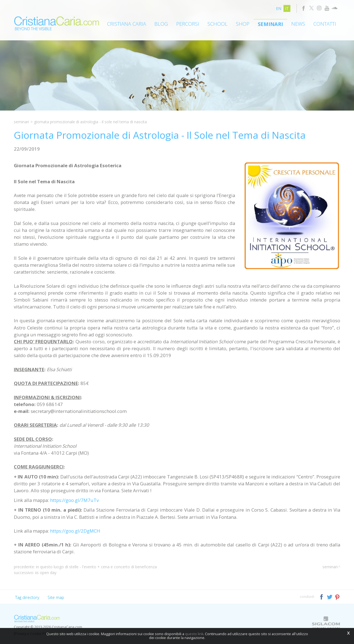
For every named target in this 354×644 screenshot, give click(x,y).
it (287, 8)
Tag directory (27, 597)
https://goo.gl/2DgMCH (75, 531)
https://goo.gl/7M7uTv (74, 500)
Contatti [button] (325, 24)
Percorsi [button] (188, 24)
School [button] (218, 24)
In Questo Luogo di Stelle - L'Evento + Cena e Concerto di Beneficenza (96, 567)
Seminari (270, 24)
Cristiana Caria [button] (127, 24)
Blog (161, 24)
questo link (194, 634)
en (279, 8)
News (298, 24)
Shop (243, 24)
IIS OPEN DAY (46, 573)
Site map (56, 597)
